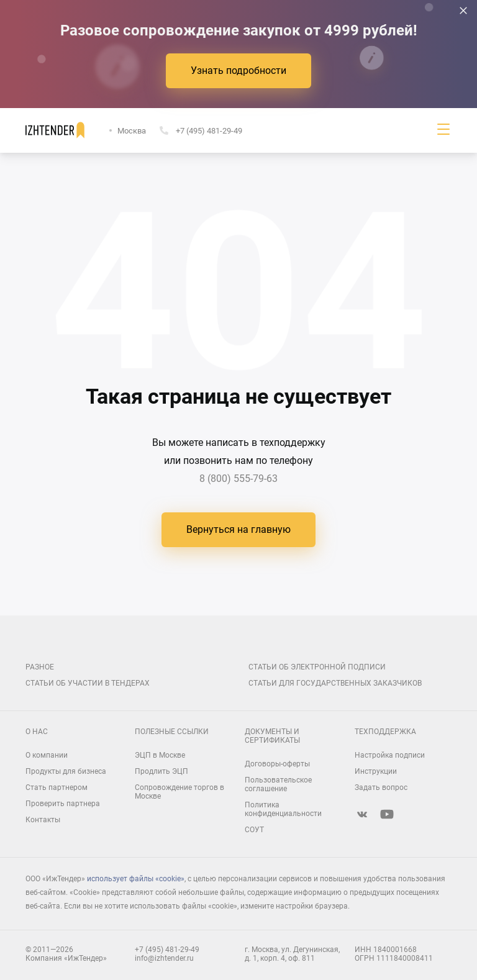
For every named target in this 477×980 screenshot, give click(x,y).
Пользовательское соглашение (278, 784)
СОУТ (254, 830)
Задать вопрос (381, 787)
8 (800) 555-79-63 (238, 479)
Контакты (43, 820)
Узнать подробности (238, 70)
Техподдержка (385, 732)
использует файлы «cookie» (136, 879)
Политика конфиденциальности (283, 809)
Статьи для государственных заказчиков (335, 683)
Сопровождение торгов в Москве (179, 792)
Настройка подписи (390, 755)
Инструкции (376, 771)
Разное (40, 667)
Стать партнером (57, 787)
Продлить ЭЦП (161, 771)
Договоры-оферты (277, 764)
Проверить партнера (63, 804)
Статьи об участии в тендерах (88, 683)
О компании (47, 755)
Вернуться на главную (238, 529)
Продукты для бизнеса (66, 771)
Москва (132, 131)
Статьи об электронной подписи (317, 667)
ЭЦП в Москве (160, 755)
